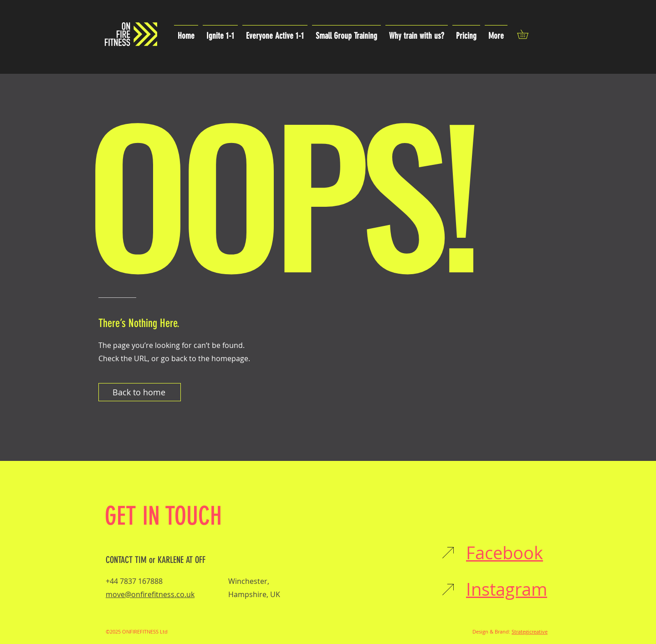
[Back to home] (140, 392)
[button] (527, 34)
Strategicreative (530, 631)
